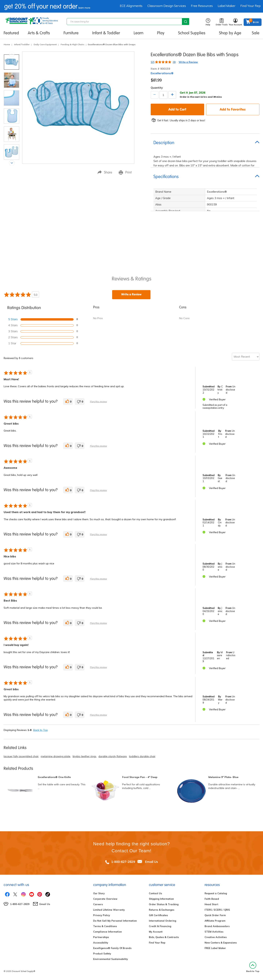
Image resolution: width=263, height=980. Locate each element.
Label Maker (227, 6)
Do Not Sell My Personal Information (115, 921)
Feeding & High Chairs (73, 44)
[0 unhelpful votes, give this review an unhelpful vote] (80, 402)
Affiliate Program (215, 921)
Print (125, 172)
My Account (156, 932)
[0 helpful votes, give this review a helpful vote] (68, 402)
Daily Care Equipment (45, 44)
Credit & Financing (160, 926)
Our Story (99, 893)
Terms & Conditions (105, 926)
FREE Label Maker (215, 948)
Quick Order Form (215, 915)
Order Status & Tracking (164, 904)
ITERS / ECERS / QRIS (217, 910)
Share (105, 172)
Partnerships (101, 937)
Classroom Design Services (167, 6)
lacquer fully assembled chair (21, 756)
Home (7, 44)
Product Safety (102, 954)
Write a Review (188, 62)
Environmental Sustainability (110, 959)
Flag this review (98, 402)
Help (208, 22)
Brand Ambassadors (217, 926)
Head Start (211, 904)
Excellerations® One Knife (54, 777)
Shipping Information (161, 899)
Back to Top (41, 730)
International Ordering (162, 921)
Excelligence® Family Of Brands (112, 948)
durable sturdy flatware (113, 756)
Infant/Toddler (22, 44)
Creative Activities (216, 937)
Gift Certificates (158, 915)
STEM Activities (214, 932)
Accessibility (101, 943)
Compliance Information (107, 932)
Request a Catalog (216, 893)
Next (12, 163)
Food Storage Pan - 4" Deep (140, 777)
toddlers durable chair (142, 756)
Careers (98, 904)
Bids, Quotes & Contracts (164, 937)
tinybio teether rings (84, 756)
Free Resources (202, 6)
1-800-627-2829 (123, 862)
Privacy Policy (102, 915)
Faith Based (212, 899)
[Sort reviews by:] (246, 357)
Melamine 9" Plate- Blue (223, 777)
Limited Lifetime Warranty (109, 910)
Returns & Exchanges (162, 910)
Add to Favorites (233, 109)
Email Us (151, 862)
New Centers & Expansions (221, 943)
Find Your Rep (250, 6)
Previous (12, 54)
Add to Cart (177, 109)
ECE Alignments (131, 6)
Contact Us (155, 893)
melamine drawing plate (56, 756)
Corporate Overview (105, 899)
